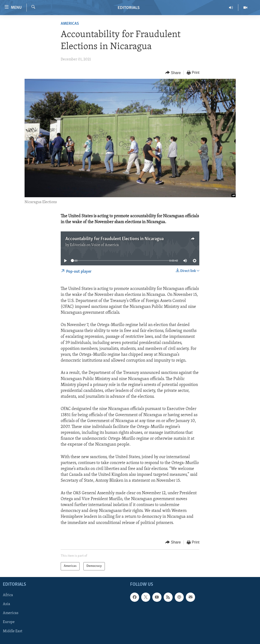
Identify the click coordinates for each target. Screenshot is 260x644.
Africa (8, 595)
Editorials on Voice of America (94, 245)
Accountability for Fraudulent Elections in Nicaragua (115, 239)
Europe (9, 622)
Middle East (13, 631)
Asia (6, 604)
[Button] (173, 73)
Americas (70, 24)
